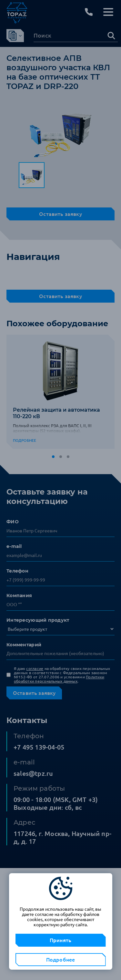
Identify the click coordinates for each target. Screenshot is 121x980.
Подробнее (60, 960)
